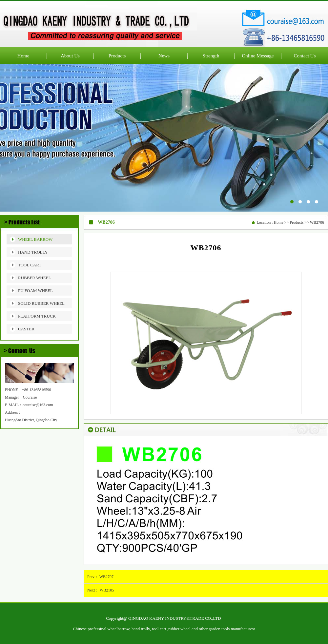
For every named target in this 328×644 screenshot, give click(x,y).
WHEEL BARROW (35, 239)
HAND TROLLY (33, 252)
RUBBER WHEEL (35, 278)
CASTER (26, 329)
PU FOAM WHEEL (35, 291)
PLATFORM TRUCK (37, 316)
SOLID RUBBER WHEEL (41, 303)
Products (297, 222)
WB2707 (106, 577)
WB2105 (107, 590)
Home (278, 222)
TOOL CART (30, 265)
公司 (164, 138)
